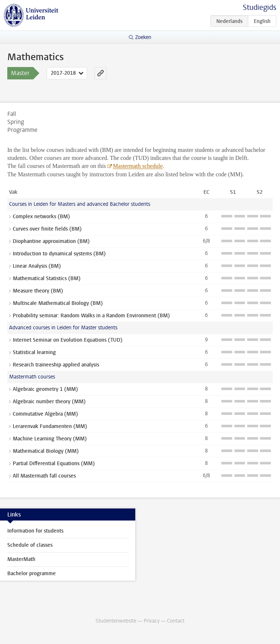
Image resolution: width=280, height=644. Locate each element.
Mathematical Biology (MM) (46, 451)
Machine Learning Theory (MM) (50, 439)
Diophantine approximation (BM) (51, 241)
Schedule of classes (30, 545)
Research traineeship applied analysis (56, 365)
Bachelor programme (32, 574)
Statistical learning (34, 352)
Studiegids (260, 7)
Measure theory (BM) (38, 291)
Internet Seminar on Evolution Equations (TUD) (68, 340)
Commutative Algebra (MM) (45, 414)
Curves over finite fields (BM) (47, 229)
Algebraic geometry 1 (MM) (45, 389)
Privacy (152, 621)
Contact (176, 621)
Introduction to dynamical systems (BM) (59, 254)
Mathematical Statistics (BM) (47, 278)
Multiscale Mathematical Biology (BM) (58, 303)
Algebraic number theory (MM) (49, 402)
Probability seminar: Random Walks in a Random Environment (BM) (91, 316)
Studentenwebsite (116, 621)
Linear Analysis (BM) (37, 266)
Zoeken (143, 37)
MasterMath (21, 559)
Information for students (35, 531)
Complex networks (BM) (41, 217)
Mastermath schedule (138, 166)
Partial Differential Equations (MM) (54, 464)
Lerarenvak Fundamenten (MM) (50, 426)
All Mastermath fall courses (44, 476)
